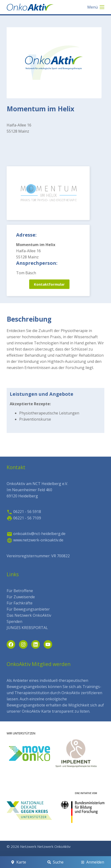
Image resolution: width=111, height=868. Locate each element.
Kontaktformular (49, 284)
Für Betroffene (20, 591)
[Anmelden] (93, 862)
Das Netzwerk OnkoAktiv (29, 615)
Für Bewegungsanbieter (28, 609)
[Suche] (55, 862)
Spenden (14, 621)
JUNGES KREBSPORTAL (27, 628)
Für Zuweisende (21, 597)
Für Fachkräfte (20, 603)
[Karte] (18, 862)
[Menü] (96, 7)
